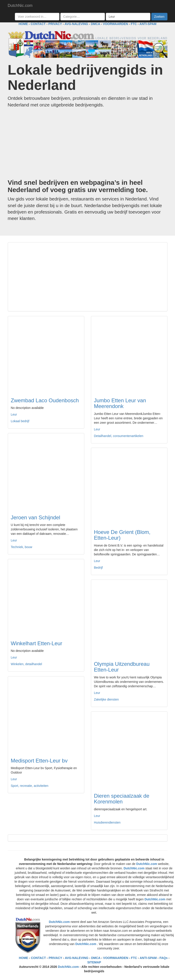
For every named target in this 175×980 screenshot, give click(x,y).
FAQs (164, 958)
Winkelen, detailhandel (27, 664)
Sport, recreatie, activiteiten (30, 786)
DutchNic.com (20, 6)
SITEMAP (94, 962)
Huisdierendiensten (107, 822)
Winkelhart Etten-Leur (37, 643)
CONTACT (38, 24)
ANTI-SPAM (148, 24)
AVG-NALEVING (76, 24)
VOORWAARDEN (115, 24)
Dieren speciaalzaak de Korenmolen (122, 799)
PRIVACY (55, 24)
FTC (134, 24)
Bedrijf (98, 568)
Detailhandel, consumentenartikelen (119, 436)
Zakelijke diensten (106, 699)
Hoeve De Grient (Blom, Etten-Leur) (122, 535)
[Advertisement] (88, 143)
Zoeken (159, 17)
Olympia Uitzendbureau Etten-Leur (122, 667)
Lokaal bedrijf (20, 421)
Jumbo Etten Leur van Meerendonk (120, 403)
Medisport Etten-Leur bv (39, 761)
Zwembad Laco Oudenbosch (45, 400)
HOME (23, 24)
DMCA (95, 24)
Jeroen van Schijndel (36, 517)
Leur (14, 414)
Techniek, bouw (22, 547)
